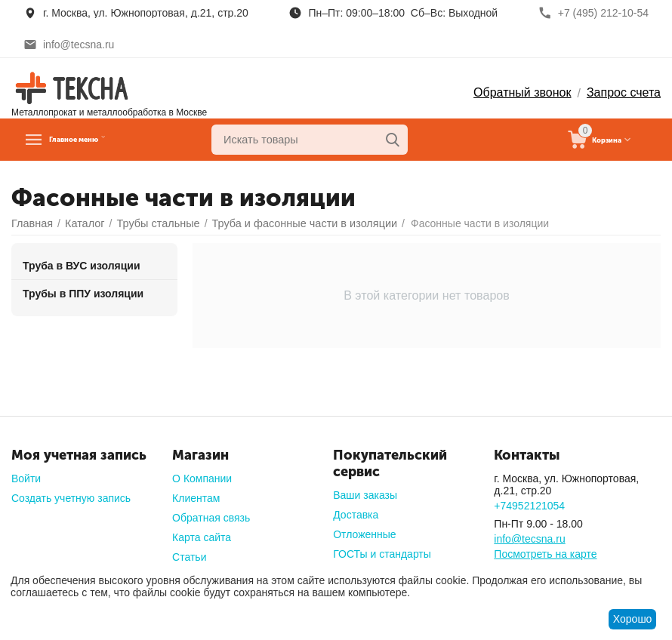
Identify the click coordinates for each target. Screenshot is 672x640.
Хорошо (633, 619)
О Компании (202, 478)
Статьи (189, 557)
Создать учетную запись (71, 498)
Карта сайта (202, 537)
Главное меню (97, 140)
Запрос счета (624, 92)
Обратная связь (211, 518)
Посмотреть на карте (545, 554)
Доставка (356, 515)
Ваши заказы (365, 495)
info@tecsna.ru (529, 539)
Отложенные (364, 534)
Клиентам (196, 498)
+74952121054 (529, 506)
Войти (26, 478)
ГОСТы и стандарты (382, 554)
